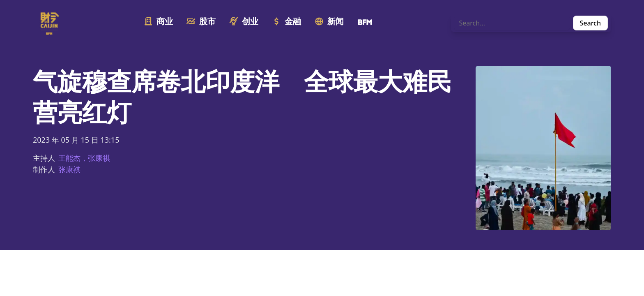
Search (590, 23)
